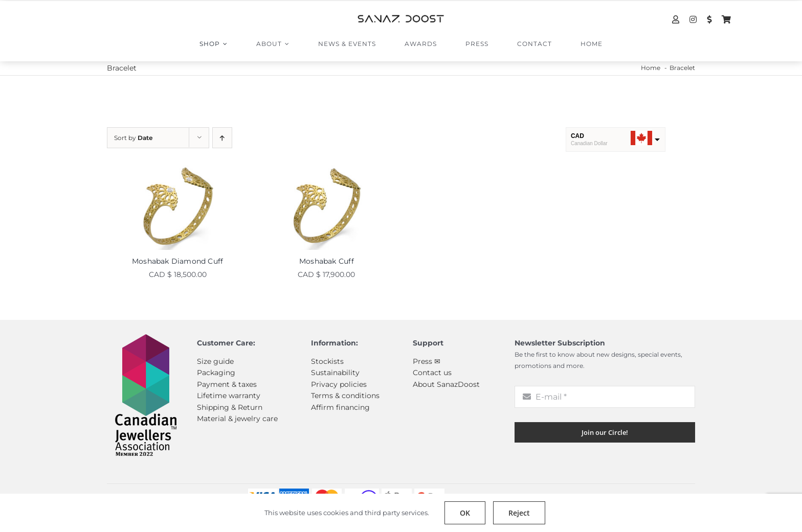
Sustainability (335, 373)
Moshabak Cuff (327, 261)
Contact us (432, 373)
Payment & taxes (227, 384)
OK (465, 513)
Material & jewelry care (237, 419)
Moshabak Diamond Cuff (177, 261)
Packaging (216, 373)
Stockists (327, 361)
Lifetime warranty (229, 396)
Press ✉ (427, 361)
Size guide (215, 361)
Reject (519, 513)
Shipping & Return (230, 407)
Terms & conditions (345, 396)
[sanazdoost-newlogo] (401, 18)
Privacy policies (339, 384)
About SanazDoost (446, 384)
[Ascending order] (222, 138)
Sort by (133, 138)
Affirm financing (340, 407)
